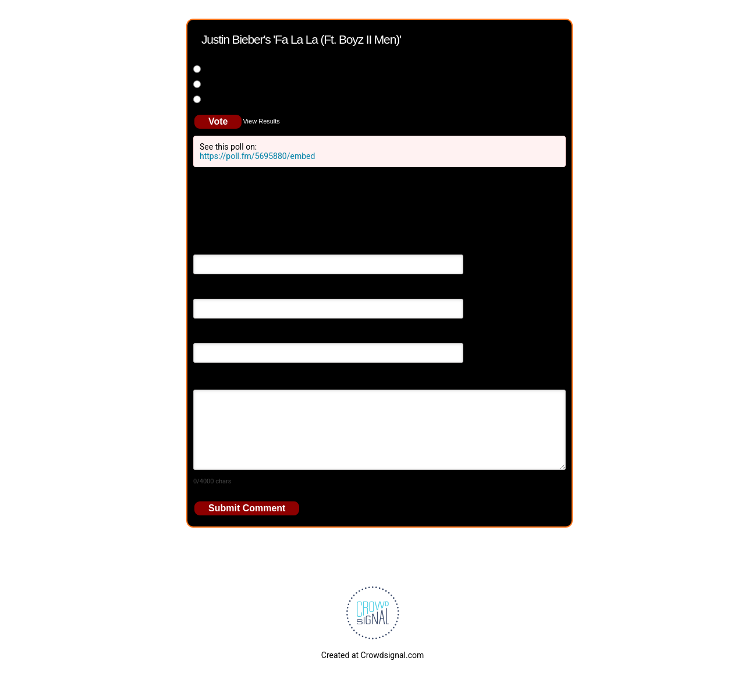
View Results (261, 121)
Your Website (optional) (236, 335)
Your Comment (220, 379)
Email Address (219, 291)
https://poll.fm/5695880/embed (257, 156)
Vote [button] (218, 121)
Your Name (213, 246)
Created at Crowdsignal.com (372, 655)
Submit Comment (247, 508)
